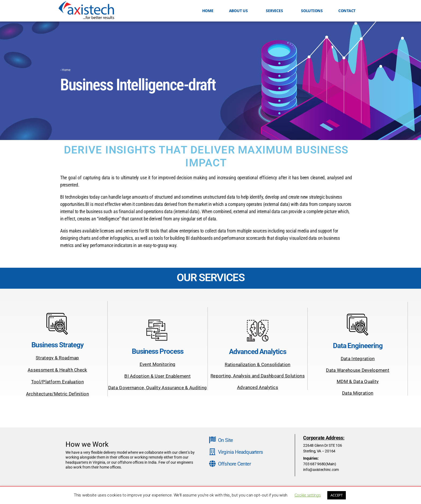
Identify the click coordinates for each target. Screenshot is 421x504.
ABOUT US (240, 11)
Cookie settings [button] (308, 495)
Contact (347, 11)
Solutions (312, 11)
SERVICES (276, 11)
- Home (65, 70)
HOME (208, 11)
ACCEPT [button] (336, 495)
